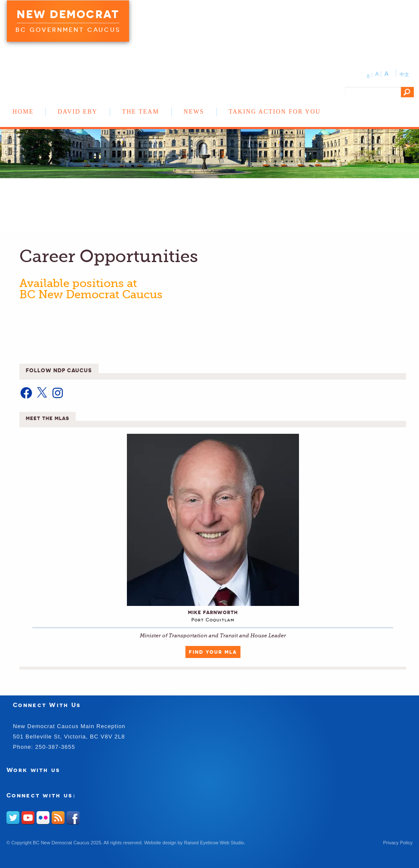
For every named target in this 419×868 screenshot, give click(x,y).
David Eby (78, 112)
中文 (404, 74)
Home (23, 112)
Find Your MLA (213, 652)
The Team (141, 112)
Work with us (34, 770)
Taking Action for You (275, 112)
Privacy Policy (398, 843)
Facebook (73, 818)
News (194, 112)
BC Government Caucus (68, 30)
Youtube (28, 818)
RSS (58, 818)
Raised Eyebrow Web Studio (214, 843)
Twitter (13, 818)
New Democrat (68, 14)
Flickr (43, 818)
